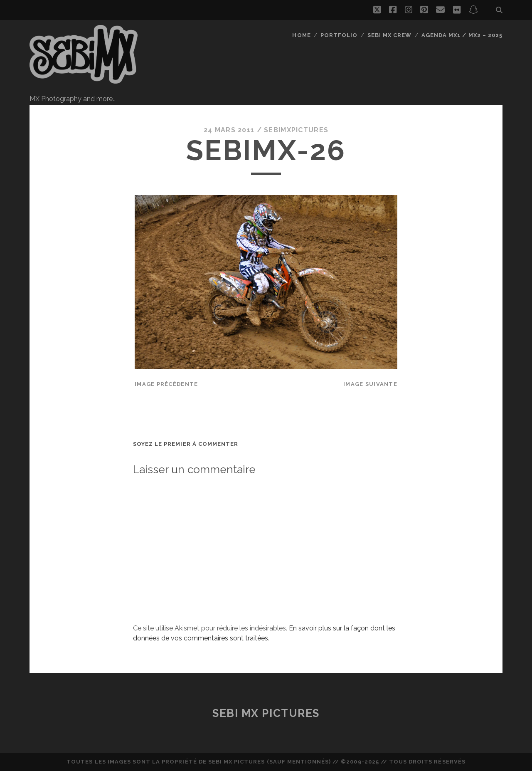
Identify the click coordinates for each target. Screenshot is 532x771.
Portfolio (339, 35)
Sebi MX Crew (390, 35)
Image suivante (370, 384)
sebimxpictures (296, 130)
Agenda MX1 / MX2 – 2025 (462, 35)
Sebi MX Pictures (266, 713)
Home (301, 35)
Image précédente (166, 384)
